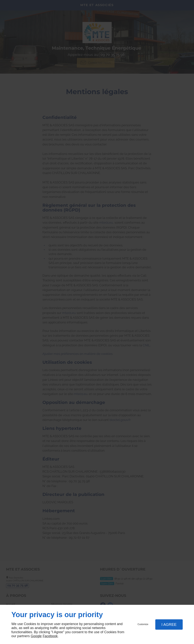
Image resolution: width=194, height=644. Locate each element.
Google (36, 636)
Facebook (50, 636)
